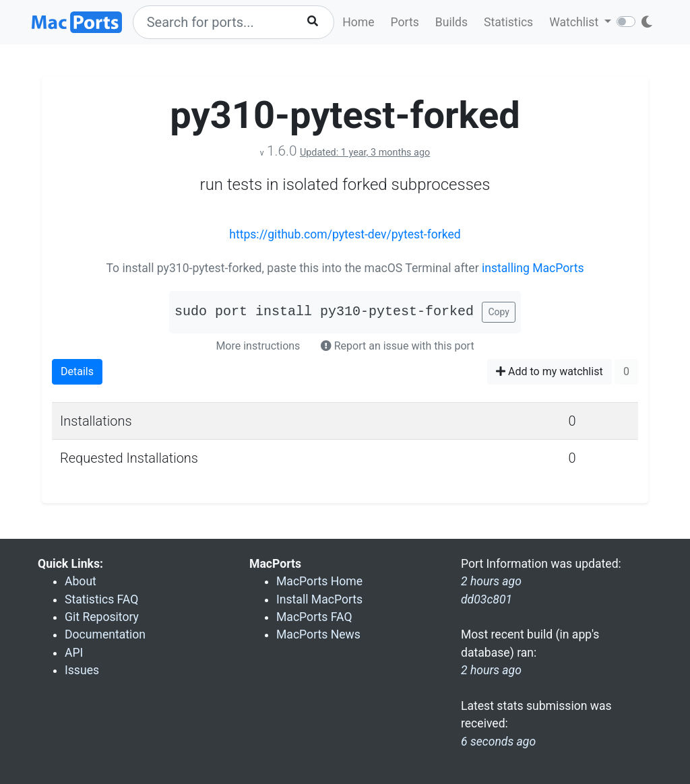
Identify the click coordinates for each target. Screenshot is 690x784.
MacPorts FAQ (314, 617)
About (81, 581)
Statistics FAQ (101, 599)
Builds (451, 22)
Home (358, 22)
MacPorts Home (319, 581)
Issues (82, 670)
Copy (499, 312)
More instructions (258, 346)
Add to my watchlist (550, 371)
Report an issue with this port (398, 346)
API (74, 653)
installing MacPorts (533, 268)
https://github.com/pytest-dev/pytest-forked (345, 234)
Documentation (105, 634)
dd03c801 (487, 599)
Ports (405, 22)
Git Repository (102, 617)
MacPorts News (318, 634)
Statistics (508, 22)
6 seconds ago (498, 742)
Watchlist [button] (575, 22)
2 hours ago (491, 670)
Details (77, 371)
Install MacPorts (319, 599)
